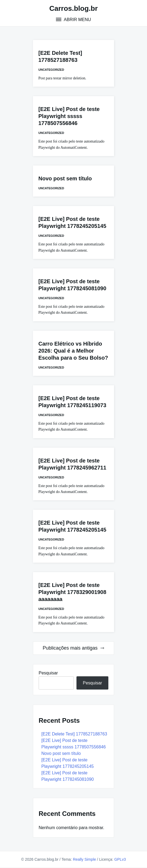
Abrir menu (77, 20)
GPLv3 (120, 859)
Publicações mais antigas (70, 648)
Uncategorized (51, 70)
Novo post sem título (65, 178)
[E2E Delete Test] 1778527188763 (74, 734)
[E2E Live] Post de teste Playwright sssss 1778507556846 (69, 116)
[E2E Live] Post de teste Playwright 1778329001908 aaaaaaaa (72, 592)
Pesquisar (48, 673)
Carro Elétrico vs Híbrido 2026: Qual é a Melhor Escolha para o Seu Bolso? (73, 351)
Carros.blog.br (73, 8)
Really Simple (85, 859)
